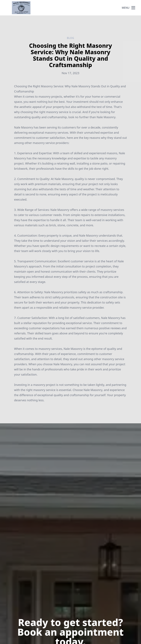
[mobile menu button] (133, 8)
